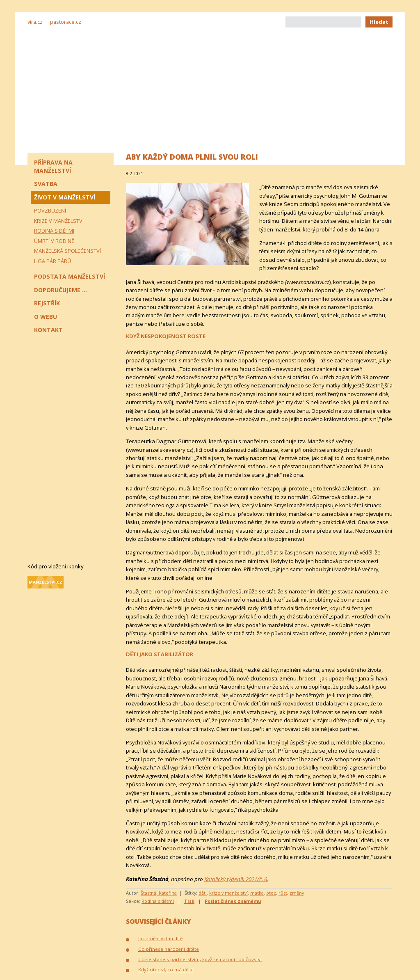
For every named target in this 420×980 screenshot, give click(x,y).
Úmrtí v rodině (54, 241)
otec (271, 893)
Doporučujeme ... (60, 290)
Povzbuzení (50, 211)
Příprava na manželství (53, 166)
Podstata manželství (70, 276)
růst (283, 893)
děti (203, 893)
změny (297, 893)
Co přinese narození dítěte (169, 949)
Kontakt (48, 330)
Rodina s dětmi (158, 901)
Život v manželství (65, 197)
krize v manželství (228, 893)
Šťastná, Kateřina (159, 893)
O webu (46, 317)
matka (257, 893)
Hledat (379, 22)
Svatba (46, 184)
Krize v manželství (59, 221)
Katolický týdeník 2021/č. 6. (236, 879)
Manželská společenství (67, 251)
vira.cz (35, 22)
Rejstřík (47, 303)
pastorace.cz (66, 22)
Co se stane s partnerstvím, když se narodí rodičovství (200, 959)
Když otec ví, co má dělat (166, 970)
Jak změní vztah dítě (160, 938)
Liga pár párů (52, 261)
